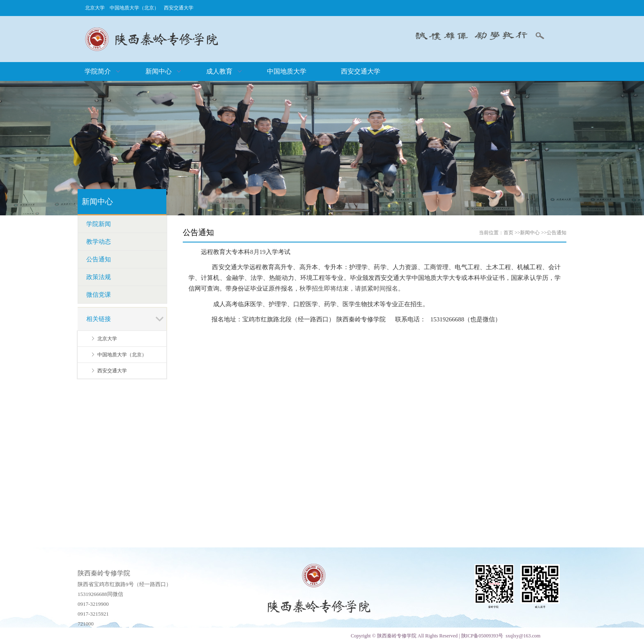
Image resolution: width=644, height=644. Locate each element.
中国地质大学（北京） (134, 8)
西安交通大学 (179, 8)
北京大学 (95, 8)
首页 (508, 233)
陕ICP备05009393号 (482, 636)
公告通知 (557, 233)
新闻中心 (530, 233)
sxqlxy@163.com (523, 636)
